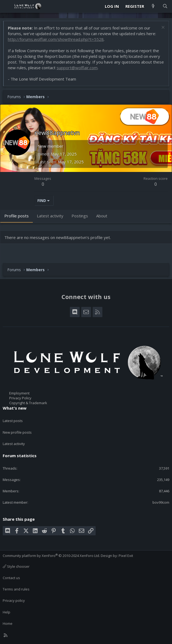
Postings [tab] (80, 216)
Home (8, 623)
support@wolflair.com (77, 68)
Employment (19, 393)
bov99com (161, 502)
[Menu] (7, 6)
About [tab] (102, 216)
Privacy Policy (20, 398)
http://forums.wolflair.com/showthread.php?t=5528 (56, 39)
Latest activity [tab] (50, 216)
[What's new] (153, 6)
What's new (15, 408)
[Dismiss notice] (162, 28)
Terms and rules (16, 589)
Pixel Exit (126, 556)
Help (7, 612)
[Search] (165, 6)
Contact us (11, 578)
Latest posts (13, 421)
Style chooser (16, 566)
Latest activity (14, 444)
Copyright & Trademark (28, 403)
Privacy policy (14, 600)
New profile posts (17, 432)
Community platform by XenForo (51, 556)
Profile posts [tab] (17, 216)
